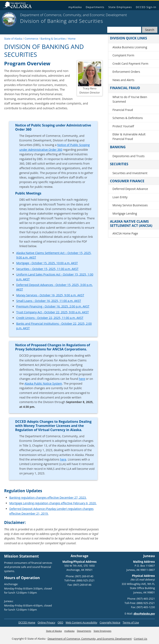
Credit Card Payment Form (130, 64)
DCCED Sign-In (146, 7)
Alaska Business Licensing (130, 47)
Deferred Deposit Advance (130, 189)
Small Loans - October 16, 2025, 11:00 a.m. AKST (49, 301)
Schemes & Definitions (128, 118)
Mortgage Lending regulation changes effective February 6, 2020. (53, 503)
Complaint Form (123, 55)
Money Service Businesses (130, 205)
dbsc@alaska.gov (144, 614)
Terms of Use (131, 622)
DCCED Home (27, 622)
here (82, 379)
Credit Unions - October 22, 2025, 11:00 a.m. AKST (50, 318)
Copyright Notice (110, 622)
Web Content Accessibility (81, 622)
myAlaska (75, 7)
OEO (60, 622)
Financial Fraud (123, 110)
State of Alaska (19, 5)
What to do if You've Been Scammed (130, 99)
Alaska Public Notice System (43, 383)
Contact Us (140, 639)
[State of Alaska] (9, 19)
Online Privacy (46, 622)
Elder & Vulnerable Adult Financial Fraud (129, 137)
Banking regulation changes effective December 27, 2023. (48, 498)
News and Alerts (123, 80)
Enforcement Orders (126, 72)
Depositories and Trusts (128, 156)
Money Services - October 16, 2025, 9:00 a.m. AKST (50, 295)
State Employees (120, 7)
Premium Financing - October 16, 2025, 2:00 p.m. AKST (53, 306)
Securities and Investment (130, 173)
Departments (95, 7)
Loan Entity (120, 197)
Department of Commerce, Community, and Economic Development (90, 639)
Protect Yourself (123, 126)
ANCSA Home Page (125, 233)
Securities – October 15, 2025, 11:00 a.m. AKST (47, 269)
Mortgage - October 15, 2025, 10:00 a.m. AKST (47, 263)
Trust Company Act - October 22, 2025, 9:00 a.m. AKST (52, 312)
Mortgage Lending (125, 213)
